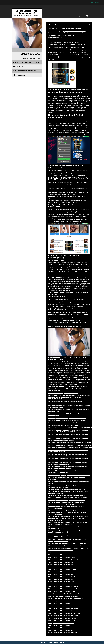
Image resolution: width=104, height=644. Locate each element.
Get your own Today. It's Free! (52, 642)
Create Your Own (95, 3)
